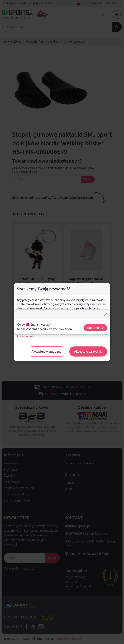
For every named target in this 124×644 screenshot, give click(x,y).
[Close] (106, 314)
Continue (96, 328)
